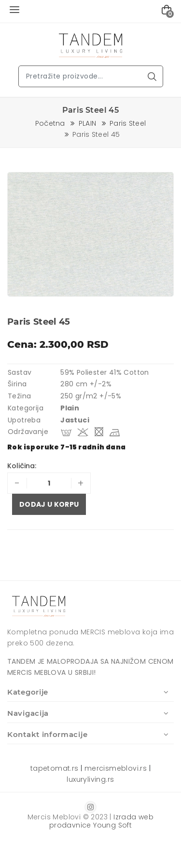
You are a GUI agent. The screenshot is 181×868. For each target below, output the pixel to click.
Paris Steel (128, 123)
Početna (50, 123)
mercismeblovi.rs (116, 768)
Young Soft (112, 825)
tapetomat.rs (55, 768)
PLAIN (88, 123)
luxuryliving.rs (90, 779)
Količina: (22, 466)
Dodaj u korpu (49, 504)
